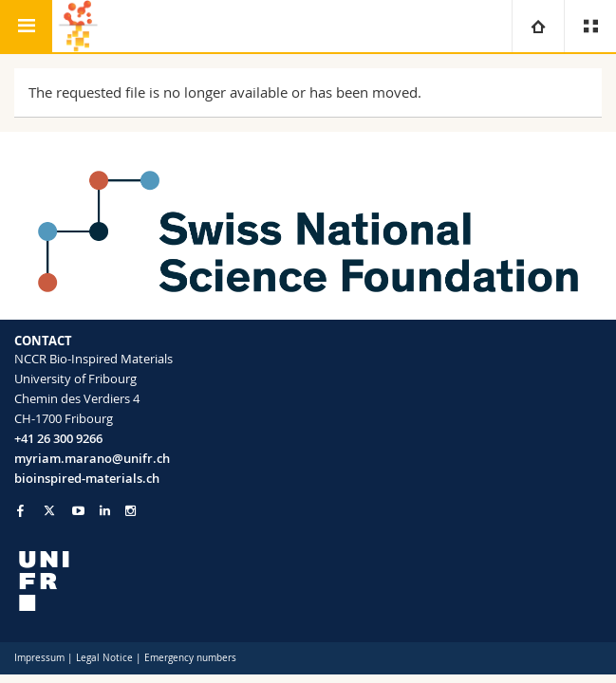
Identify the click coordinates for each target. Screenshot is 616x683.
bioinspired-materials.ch (87, 478)
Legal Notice (104, 658)
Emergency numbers (190, 658)
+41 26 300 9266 (58, 438)
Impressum (39, 658)
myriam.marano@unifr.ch (92, 458)
